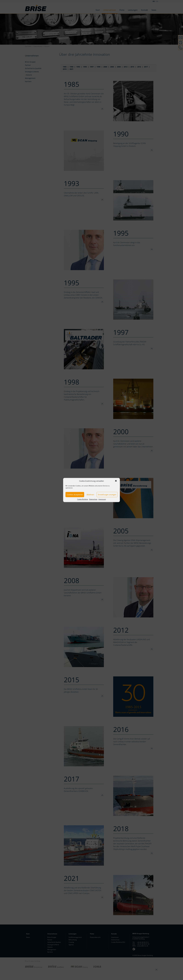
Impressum (102, 499)
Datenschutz (93, 499)
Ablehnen (90, 495)
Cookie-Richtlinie (83, 499)
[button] (116, 481)
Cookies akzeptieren (75, 495)
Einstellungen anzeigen (107, 495)
